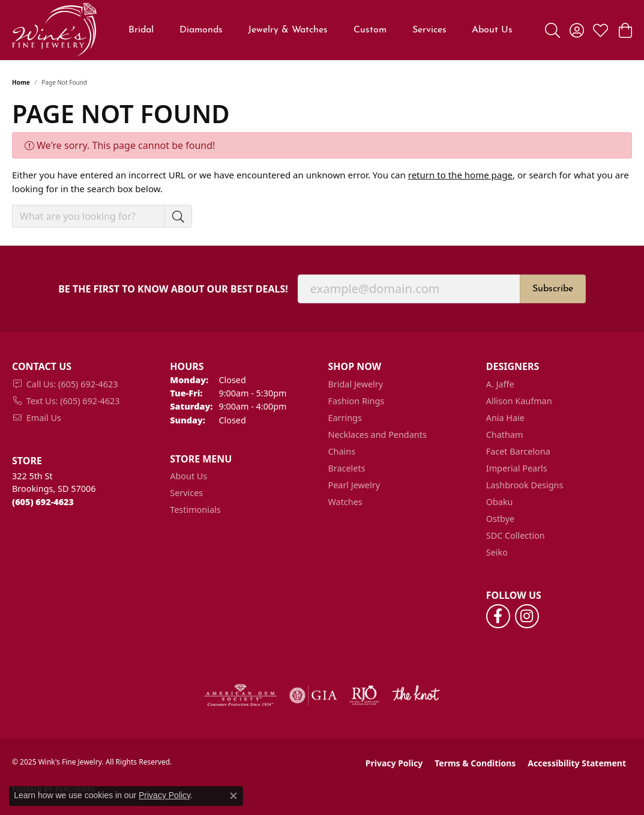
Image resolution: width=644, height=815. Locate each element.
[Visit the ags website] (240, 695)
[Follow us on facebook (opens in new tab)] (498, 616)
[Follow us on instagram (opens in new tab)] (527, 616)
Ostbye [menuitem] (500, 519)
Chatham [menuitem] (505, 435)
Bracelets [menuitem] (347, 468)
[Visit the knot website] (416, 695)
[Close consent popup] (233, 796)
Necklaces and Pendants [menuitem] (378, 435)
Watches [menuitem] (345, 502)
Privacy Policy (394, 763)
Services (429, 30)
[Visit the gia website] (313, 695)
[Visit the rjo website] (364, 695)
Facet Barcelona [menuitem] (518, 451)
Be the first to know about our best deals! (173, 289)
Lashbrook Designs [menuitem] (525, 485)
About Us (492, 30)
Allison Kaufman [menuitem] (519, 401)
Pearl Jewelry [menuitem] (354, 485)
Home (21, 82)
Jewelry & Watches (288, 30)
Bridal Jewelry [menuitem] (356, 384)
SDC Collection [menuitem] (516, 535)
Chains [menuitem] (342, 451)
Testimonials (195, 510)
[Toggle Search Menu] (552, 30)
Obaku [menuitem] (500, 502)
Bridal (141, 30)
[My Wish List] (600, 30)
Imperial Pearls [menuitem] (517, 468)
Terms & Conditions (475, 763)
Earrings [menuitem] (345, 418)
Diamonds (201, 30)
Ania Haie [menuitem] (505, 418)
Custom (370, 30)
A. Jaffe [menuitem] (500, 384)
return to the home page (460, 175)
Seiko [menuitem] (497, 552)
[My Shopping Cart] (624, 30)
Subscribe (553, 289)
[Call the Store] (43, 502)
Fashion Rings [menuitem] (357, 401)
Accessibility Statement (577, 763)
